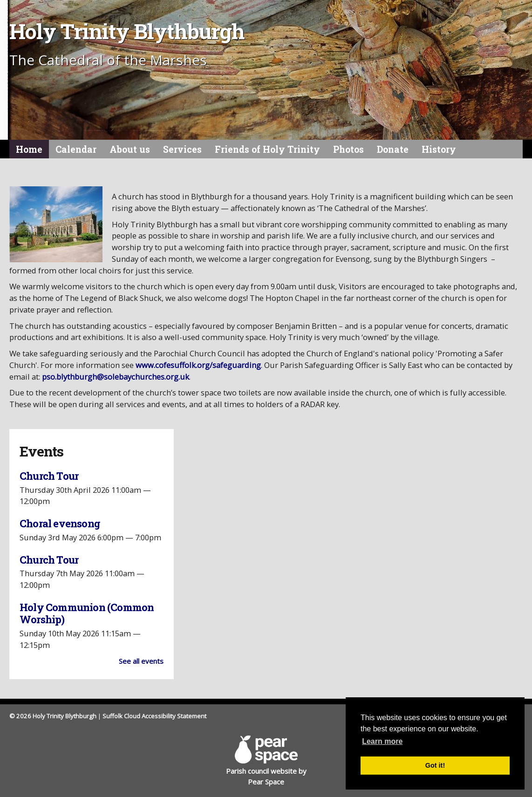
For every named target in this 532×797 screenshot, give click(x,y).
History (439, 149)
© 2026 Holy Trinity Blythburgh (53, 716)
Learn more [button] (382, 741)
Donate (393, 149)
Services (182, 149)
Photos (348, 149)
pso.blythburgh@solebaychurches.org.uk (116, 377)
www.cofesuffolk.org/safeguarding (198, 365)
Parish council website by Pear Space (266, 761)
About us (130, 149)
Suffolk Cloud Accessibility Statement (154, 716)
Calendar (76, 149)
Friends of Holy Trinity (267, 149)
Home (29, 149)
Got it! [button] (435, 765)
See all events (141, 661)
